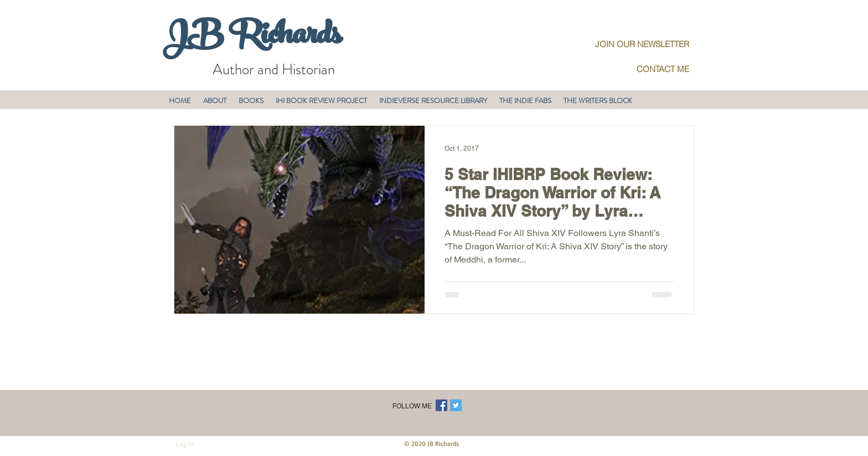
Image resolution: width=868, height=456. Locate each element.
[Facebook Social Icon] (441, 405)
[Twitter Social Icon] (456, 405)
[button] (215, 101)
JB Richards (252, 38)
